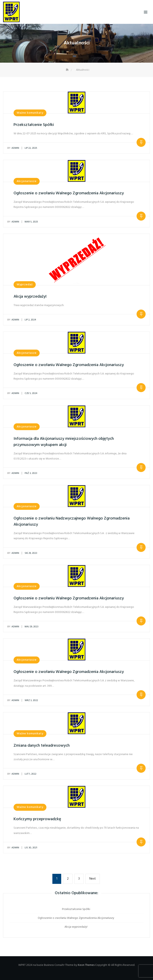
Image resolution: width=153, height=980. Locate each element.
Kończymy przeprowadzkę (37, 819)
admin (13, 148)
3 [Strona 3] (81, 879)
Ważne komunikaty (30, 113)
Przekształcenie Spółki (34, 125)
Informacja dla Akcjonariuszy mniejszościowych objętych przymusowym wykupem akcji (64, 442)
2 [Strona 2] (70, 879)
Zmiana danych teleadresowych (42, 746)
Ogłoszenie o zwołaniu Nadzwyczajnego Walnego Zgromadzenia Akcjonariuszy (72, 522)
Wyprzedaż (25, 285)
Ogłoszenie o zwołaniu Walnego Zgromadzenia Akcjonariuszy (69, 193)
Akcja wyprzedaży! (30, 297)
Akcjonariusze (27, 181)
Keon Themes (86, 965)
